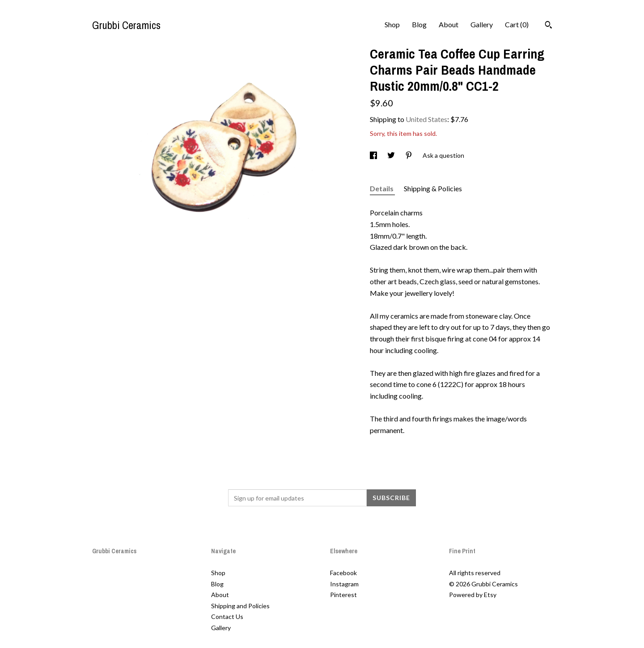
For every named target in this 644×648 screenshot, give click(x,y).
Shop (392, 24)
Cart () (517, 24)
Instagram (344, 584)
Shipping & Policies (433, 188)
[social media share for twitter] (392, 155)
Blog (419, 24)
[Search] (549, 26)
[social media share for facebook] (374, 155)
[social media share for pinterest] (409, 155)
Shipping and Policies (240, 606)
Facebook (343, 573)
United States (426, 119)
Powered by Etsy (473, 595)
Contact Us (227, 616)
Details (382, 188)
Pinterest (343, 595)
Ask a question (443, 155)
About (449, 24)
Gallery (482, 24)
